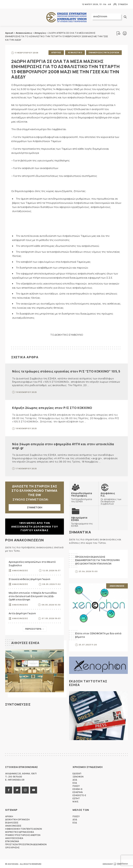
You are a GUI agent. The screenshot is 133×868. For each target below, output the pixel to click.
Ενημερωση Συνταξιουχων (104, 52)
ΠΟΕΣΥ (76, 786)
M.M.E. (76, 801)
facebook (9, 790)
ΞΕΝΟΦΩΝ (78, 776)
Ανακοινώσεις (24, 33)
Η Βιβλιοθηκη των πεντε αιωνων (24, 829)
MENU (8, 4)
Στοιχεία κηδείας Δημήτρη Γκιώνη (29, 579)
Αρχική (9, 33)
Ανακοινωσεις (20, 570)
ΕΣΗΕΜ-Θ (77, 789)
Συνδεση (123, 4)
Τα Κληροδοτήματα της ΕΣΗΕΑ (84, 497)
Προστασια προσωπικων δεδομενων (26, 844)
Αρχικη (9, 816)
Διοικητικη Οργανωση (17, 819)
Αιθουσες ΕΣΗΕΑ (25, 643)
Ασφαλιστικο (75, 52)
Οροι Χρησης (12, 847)
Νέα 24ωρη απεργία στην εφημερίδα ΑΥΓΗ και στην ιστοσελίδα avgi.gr (63, 446)
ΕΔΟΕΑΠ (77, 773)
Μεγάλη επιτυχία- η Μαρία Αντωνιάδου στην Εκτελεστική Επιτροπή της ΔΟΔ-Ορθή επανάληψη (33, 596)
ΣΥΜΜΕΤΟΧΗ (35, 507)
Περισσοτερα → (35, 629)
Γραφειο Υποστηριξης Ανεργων (23, 835)
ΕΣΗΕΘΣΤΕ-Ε (79, 795)
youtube (34, 790)
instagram (25, 790)
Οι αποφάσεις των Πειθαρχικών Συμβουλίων (113, 498)
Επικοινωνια (12, 841)
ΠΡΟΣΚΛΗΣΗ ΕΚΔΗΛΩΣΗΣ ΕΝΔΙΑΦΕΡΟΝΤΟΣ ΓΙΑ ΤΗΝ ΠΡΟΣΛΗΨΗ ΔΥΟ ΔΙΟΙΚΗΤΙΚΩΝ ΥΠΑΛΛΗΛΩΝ (97, 560)
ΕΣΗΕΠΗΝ (78, 792)
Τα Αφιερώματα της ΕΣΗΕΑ (84, 521)
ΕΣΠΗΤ (76, 798)
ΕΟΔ (75, 783)
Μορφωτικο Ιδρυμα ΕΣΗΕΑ (20, 832)
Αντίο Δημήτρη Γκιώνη (22, 613)
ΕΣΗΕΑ (66, 17)
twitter (17, 790)
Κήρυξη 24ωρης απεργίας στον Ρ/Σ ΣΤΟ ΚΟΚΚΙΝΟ (52, 407)
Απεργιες (56, 52)
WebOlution (121, 864)
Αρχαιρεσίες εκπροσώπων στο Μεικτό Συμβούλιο (32, 563)
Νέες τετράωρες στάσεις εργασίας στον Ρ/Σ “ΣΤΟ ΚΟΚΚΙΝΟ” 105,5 (66, 371)
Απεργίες (40, 33)
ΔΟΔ (75, 779)
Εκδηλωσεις (12, 822)
